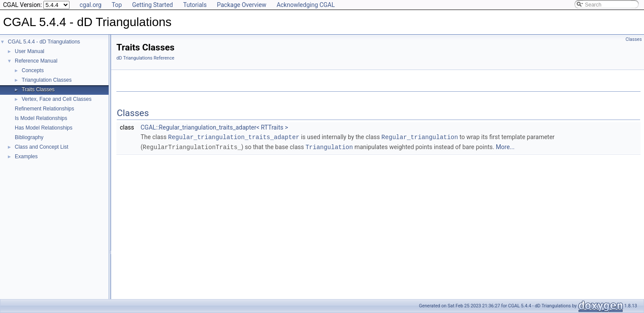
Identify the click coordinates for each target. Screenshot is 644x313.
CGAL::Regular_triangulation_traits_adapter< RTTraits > (215, 127)
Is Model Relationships (41, 118)
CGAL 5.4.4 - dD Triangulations (44, 42)
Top (117, 5)
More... (505, 147)
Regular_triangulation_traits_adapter (234, 137)
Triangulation (329, 146)
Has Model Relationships (44, 128)
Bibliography (29, 137)
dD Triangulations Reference (145, 58)
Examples (26, 156)
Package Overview (241, 5)
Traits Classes (38, 90)
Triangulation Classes (47, 80)
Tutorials (195, 5)
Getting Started (152, 5)
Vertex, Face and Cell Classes (57, 99)
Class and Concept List (41, 147)
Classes (634, 39)
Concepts (33, 70)
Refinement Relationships (45, 109)
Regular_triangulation (419, 137)
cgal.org (90, 5)
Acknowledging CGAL (306, 5)
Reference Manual (36, 61)
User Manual (30, 51)
